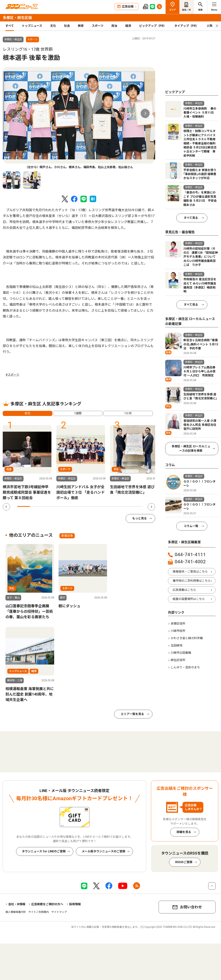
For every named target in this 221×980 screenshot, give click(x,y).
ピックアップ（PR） (153, 26)
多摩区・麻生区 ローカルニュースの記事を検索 (191, 449)
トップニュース (32, 26)
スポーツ (98, 26)
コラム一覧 (191, 526)
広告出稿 (128, 6)
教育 (81, 26)
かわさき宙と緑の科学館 (187, 638)
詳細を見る (184, 832)
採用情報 (75, 904)
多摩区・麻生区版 (17, 18)
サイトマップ (59, 912)
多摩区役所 (178, 624)
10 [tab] (137, 506)
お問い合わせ (191, 907)
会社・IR (186, 10)
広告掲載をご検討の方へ (47, 904)
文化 (53, 26)
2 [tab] (36, 506)
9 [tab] (124, 506)
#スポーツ (12, 375)
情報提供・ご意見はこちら (190, 572)
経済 (128, 26)
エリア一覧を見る (132, 714)
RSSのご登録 (184, 862)
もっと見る (139, 518)
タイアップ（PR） (186, 26)
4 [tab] (61, 506)
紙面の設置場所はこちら (189, 599)
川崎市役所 (178, 631)
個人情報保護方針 (16, 912)
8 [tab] (112, 506)
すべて (10, 26)
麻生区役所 (178, 660)
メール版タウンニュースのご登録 (103, 851)
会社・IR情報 (17, 904)
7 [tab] (99, 506)
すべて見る (191, 218)
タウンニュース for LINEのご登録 (44, 851)
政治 (114, 26)
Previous (13, 113)
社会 (67, 26)
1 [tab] (24, 506)
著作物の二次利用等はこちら (192, 581)
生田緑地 (177, 645)
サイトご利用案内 (39, 912)
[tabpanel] (79, 118)
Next (145, 113)
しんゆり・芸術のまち (185, 667)
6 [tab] (86, 506)
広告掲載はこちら (184, 590)
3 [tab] (49, 506)
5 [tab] (74, 506)
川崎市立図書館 (181, 653)
